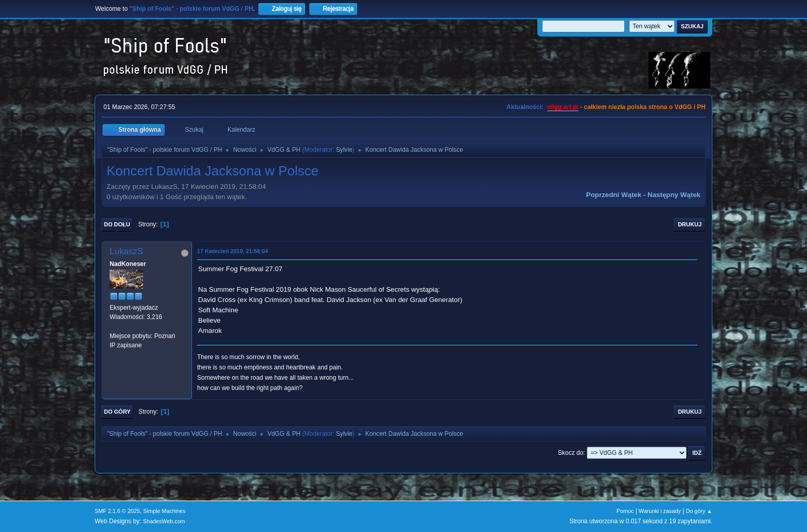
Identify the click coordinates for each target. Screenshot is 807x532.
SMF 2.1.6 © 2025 (117, 511)
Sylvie (344, 150)
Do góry (117, 412)
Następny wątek (674, 195)
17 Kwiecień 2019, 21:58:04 (233, 251)
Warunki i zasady (660, 511)
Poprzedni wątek (614, 195)
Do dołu (117, 224)
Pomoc (625, 511)
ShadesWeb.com (164, 521)
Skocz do (571, 453)
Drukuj (690, 224)
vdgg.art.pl (563, 107)
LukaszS (126, 251)
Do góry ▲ (699, 511)
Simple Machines (164, 511)
